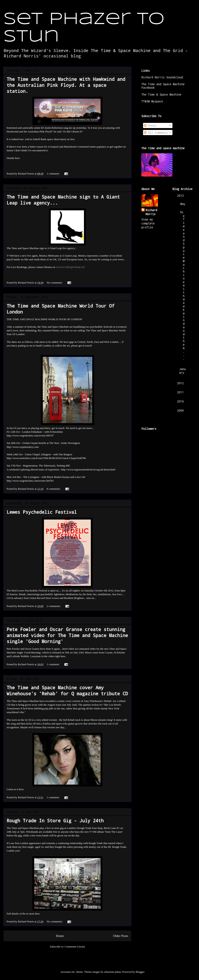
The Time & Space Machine (161, 94)
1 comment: (54, 174)
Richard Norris (151, 212)
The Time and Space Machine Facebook (163, 86)
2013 (180, 196)
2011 (180, 392)
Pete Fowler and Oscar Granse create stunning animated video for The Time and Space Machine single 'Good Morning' (67, 635)
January (182, 371)
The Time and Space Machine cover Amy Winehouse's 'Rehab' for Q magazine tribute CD (67, 690)
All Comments (156, 133)
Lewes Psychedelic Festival (42, 512)
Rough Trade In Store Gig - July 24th (55, 821)
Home (60, 936)
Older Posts (121, 936)
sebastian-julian (113, 972)
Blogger (140, 972)
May (183, 204)
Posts (150, 125)
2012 (180, 383)
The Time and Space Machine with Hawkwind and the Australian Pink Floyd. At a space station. (66, 85)
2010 (180, 401)
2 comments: (54, 606)
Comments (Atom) (75, 947)
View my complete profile (148, 223)
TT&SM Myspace (152, 101)
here (17, 158)
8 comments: (54, 489)
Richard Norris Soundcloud (162, 77)
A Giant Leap (55, 248)
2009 (180, 410)
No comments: (55, 283)
